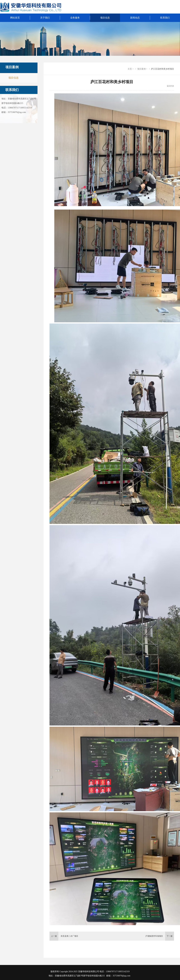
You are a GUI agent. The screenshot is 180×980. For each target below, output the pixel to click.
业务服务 (75, 18)
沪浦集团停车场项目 (154, 936)
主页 (130, 69)
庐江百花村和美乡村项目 (162, 69)
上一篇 (54, 936)
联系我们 (12, 90)
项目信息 (105, 18)
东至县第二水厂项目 (69, 936)
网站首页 (15, 18)
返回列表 (170, 86)
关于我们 (45, 18)
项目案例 (141, 69)
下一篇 (170, 936)
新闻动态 (135, 18)
